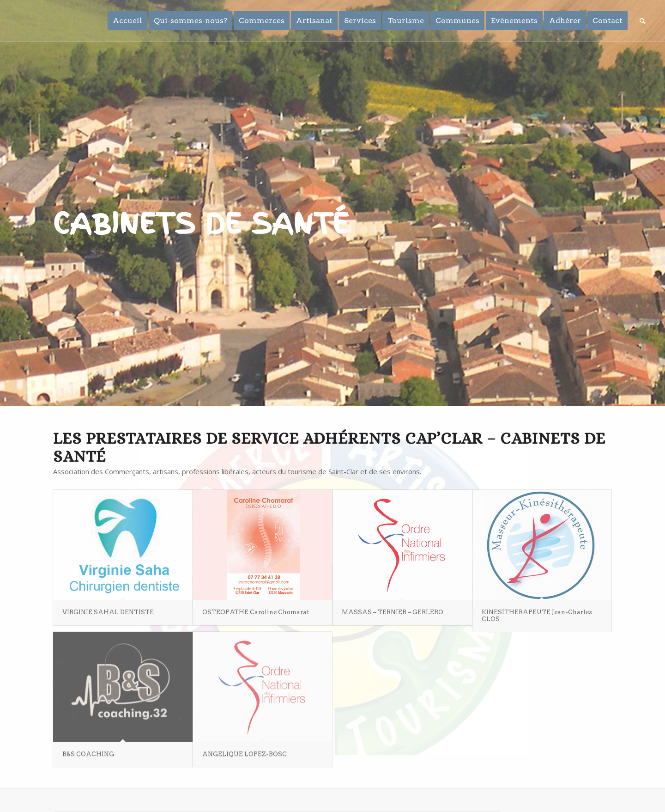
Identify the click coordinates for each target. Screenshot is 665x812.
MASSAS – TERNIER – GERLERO (393, 612)
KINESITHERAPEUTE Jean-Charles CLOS (537, 615)
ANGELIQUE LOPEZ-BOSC (245, 751)
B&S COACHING (88, 751)
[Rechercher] (643, 21)
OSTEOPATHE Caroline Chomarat (256, 612)
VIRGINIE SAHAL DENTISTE (108, 612)
